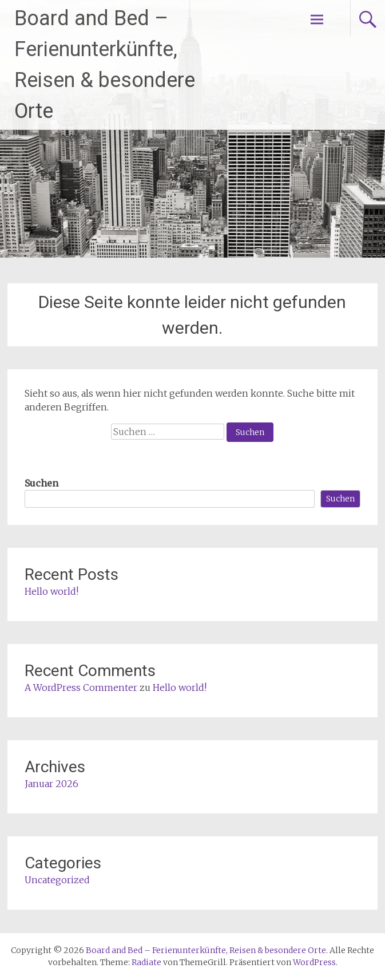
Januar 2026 (51, 784)
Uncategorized (57, 880)
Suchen (41, 483)
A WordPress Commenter (81, 687)
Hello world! (51, 591)
